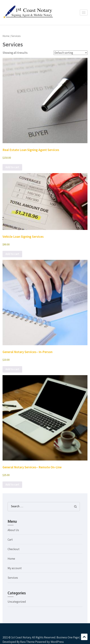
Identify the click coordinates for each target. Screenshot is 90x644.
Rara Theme (27, 642)
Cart (10, 540)
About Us (13, 530)
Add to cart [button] (12, 167)
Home (6, 36)
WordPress (57, 642)
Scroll (84, 637)
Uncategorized (17, 602)
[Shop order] (71, 53)
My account (15, 568)
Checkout (14, 549)
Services (13, 578)
